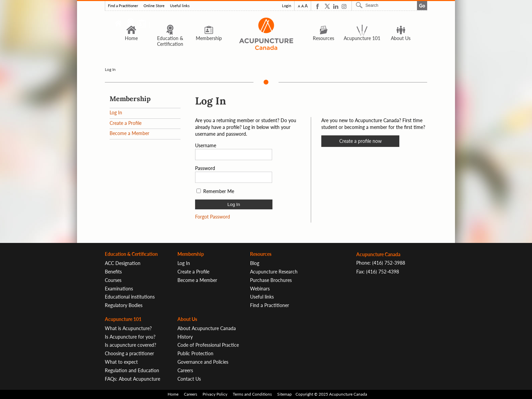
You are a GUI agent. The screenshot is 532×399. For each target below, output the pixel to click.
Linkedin (336, 6)
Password (205, 168)
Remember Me (219, 191)
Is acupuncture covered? (130, 345)
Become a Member (129, 133)
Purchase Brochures (271, 280)
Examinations (119, 289)
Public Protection (195, 353)
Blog (255, 263)
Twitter (327, 6)
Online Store (154, 6)
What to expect (121, 362)
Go (422, 6)
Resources (324, 33)
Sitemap (284, 394)
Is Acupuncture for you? (130, 337)
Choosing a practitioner (129, 353)
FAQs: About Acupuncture (132, 379)
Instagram (344, 6)
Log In (116, 112)
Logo (266, 34)
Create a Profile (126, 123)
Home (131, 33)
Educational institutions (130, 297)
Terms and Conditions (252, 394)
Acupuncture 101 (362, 33)
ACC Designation (123, 263)
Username (206, 145)
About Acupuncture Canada (207, 328)
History (185, 337)
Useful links (180, 6)
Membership (209, 33)
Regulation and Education (132, 370)
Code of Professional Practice (208, 345)
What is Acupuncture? (128, 328)
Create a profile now (360, 141)
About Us (401, 33)
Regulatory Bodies (124, 305)
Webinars (260, 289)
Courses (113, 280)
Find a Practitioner (123, 6)
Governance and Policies (203, 362)
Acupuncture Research (274, 272)
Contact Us (189, 379)
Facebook (319, 6)
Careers (185, 370)
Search (360, 5)
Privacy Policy (215, 394)
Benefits (113, 272)
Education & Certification (170, 35)
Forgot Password (213, 217)
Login (287, 6)
